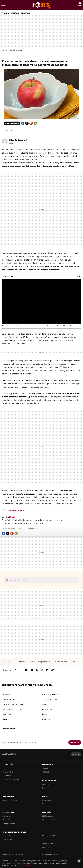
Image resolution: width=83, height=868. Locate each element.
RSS (37, 670)
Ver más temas (9, 729)
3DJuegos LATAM (49, 836)
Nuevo (80, 6)
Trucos (15, 13)
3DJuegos (46, 768)
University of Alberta (15, 510)
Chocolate (47, 719)
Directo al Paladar (10, 800)
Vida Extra (46, 772)
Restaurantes (9, 699)
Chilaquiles (24, 662)
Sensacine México (49, 843)
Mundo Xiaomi (8, 783)
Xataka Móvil (8, 772)
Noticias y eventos (51, 694)
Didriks (13, 517)
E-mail (35, 123)
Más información (24, 865)
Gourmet (7, 694)
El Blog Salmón (48, 816)
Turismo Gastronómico (13, 704)
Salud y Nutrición (18, 528)
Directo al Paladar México (13, 855)
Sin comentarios (13, 123)
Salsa (5, 719)
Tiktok (52, 670)
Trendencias (7, 816)
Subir (74, 754)
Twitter (27, 123)
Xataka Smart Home (11, 779)
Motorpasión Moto (49, 804)
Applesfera (7, 776)
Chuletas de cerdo (61, 662)
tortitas (20, 50)
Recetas (25, 13)
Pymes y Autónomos (50, 820)
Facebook (23, 123)
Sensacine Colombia (50, 847)
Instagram (31, 670)
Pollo (45, 714)
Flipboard (31, 123)
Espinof (45, 788)
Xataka (5, 768)
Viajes (5, 13)
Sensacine (46, 784)
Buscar (73, 742)
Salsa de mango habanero (41, 662)
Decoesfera (7, 820)
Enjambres (47, 709)
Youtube (26, 670)
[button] (18, 140)
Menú (3, 6)
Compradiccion (9, 824)
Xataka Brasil (8, 840)
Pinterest (42, 670)
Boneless (75, 662)
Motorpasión (47, 800)
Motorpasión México (50, 855)
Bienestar (33, 528)
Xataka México (8, 836)
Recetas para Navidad (12, 709)
